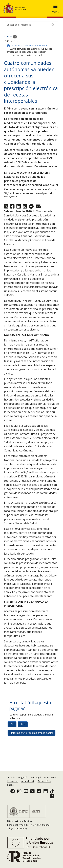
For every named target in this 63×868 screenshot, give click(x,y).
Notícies (43, 46)
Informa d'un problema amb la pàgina (32, 733)
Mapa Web (50, 777)
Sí (12, 724)
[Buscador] (32, 25)
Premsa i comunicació (25, 46)
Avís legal (36, 777)
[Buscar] (53, 25)
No (23, 724)
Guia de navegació (17, 777)
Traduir (10, 37)
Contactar (12, 781)
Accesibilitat (28, 781)
